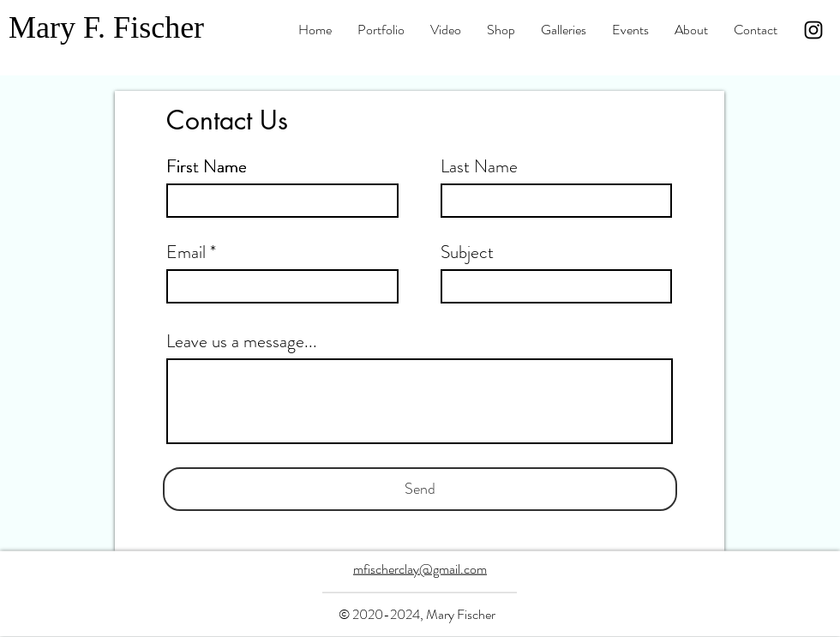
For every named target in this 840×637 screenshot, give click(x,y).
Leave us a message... (242, 342)
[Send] (420, 489)
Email (186, 252)
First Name (207, 167)
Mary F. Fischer (106, 27)
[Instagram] (813, 30)
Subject (467, 252)
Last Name (479, 167)
